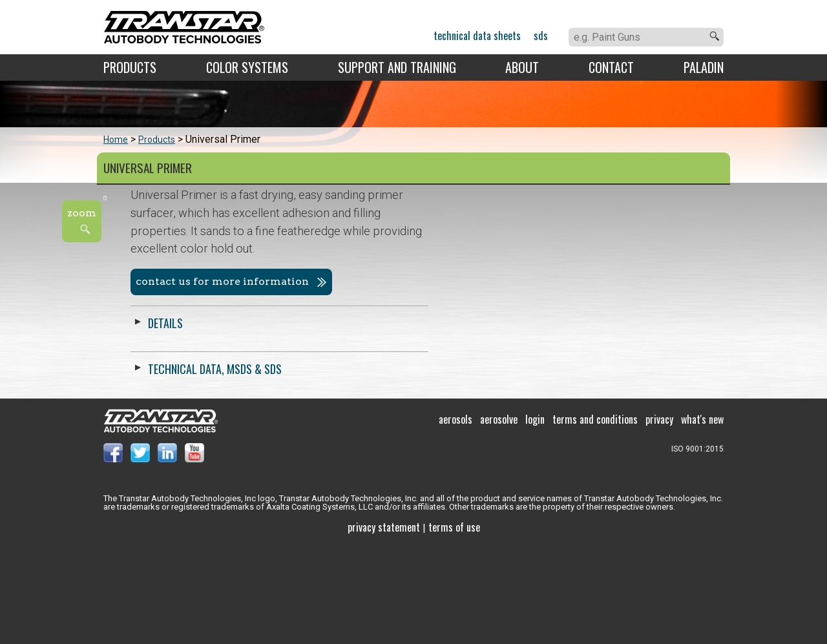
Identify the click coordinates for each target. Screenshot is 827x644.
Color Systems (247, 67)
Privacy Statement (384, 625)
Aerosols (455, 517)
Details (460, 323)
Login (535, 517)
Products (130, 67)
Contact (611, 67)
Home (116, 140)
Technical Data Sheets (477, 36)
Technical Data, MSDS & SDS (509, 369)
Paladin (704, 67)
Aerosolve (499, 517)
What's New (702, 517)
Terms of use (454, 625)
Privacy (659, 517)
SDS (541, 36)
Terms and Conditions (595, 517)
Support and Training (397, 67)
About (522, 67)
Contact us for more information (517, 281)
